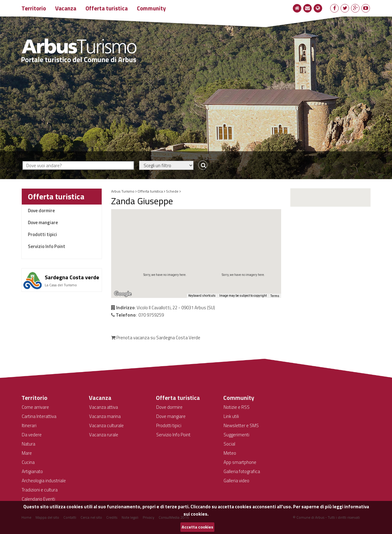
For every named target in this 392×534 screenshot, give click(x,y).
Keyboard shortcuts (202, 296)
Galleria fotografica (242, 471)
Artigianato (32, 471)
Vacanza (66, 8)
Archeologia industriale (44, 481)
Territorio (34, 8)
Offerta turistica (107, 8)
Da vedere (32, 435)
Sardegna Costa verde (72, 277)
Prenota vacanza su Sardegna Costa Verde (156, 338)
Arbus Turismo (123, 191)
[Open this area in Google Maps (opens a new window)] (123, 294)
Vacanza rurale (104, 435)
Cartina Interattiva (39, 416)
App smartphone (240, 462)
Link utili (231, 416)
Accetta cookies (197, 527)
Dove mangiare (43, 222)
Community (151, 8)
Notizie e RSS (237, 407)
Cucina (28, 462)
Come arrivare (35, 407)
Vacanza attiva (104, 407)
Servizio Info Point (47, 246)
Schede (172, 191)
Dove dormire (41, 211)
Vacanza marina (105, 416)
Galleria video (236, 481)
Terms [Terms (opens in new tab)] (275, 296)
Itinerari (29, 425)
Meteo (230, 453)
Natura (28, 444)
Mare (27, 453)
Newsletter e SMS (241, 425)
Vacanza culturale (106, 425)
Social (229, 444)
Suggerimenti (236, 435)
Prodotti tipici (42, 234)
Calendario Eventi (38, 499)
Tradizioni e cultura (40, 490)
